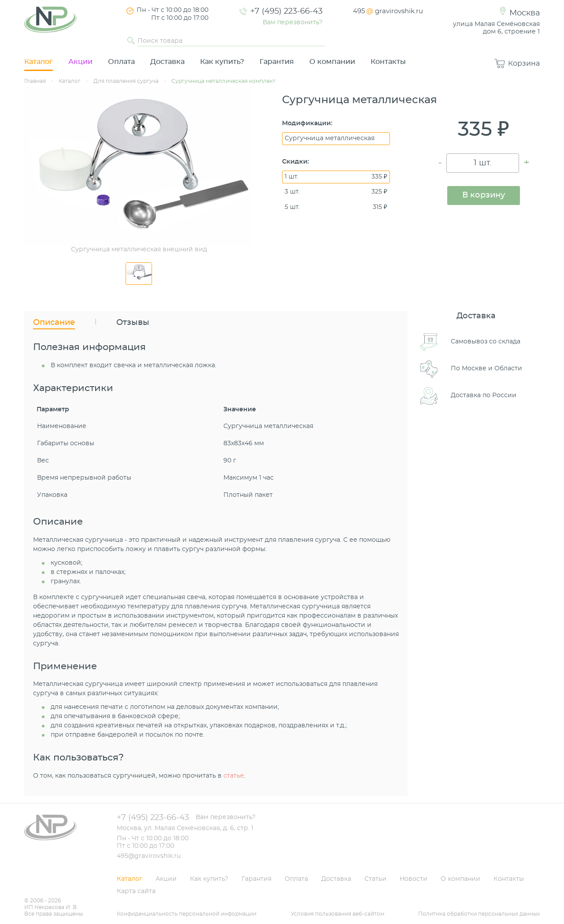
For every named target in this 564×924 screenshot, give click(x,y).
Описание (54, 323)
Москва (525, 13)
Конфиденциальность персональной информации (187, 914)
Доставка (167, 62)
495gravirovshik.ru (388, 11)
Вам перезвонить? (293, 22)
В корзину (484, 195)
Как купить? (222, 62)
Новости (414, 879)
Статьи (375, 879)
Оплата (121, 62)
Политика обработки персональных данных (479, 914)
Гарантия (277, 62)
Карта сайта (136, 891)
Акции (80, 62)
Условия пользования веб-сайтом (338, 914)
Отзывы (133, 323)
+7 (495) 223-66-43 (286, 11)
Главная (35, 81)
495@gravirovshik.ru (149, 856)
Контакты (388, 62)
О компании (332, 62)
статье (234, 776)
